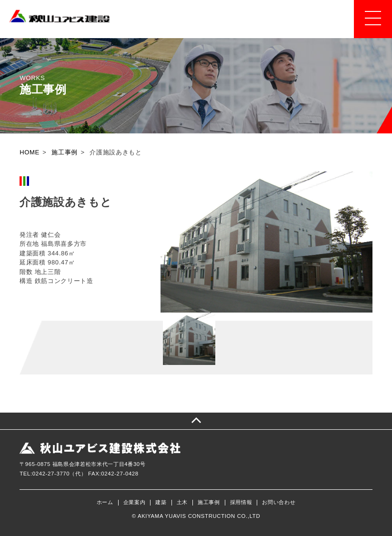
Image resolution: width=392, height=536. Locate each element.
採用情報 (241, 502)
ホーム (105, 502)
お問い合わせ (279, 502)
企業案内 (135, 502)
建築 (161, 502)
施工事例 (209, 502)
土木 (182, 502)
